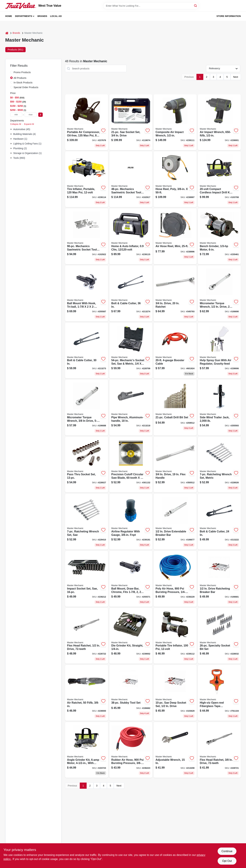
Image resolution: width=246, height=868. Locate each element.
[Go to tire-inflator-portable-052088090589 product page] (87, 179)
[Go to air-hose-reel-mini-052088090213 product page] (175, 236)
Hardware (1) (20, 139)
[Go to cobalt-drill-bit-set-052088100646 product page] (175, 408)
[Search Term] (151, 6)
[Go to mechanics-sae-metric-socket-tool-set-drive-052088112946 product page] (87, 236)
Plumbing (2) (20, 148)
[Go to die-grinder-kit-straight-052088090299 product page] (131, 636)
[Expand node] (11, 129)
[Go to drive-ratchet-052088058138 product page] (175, 293)
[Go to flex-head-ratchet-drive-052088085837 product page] (219, 750)
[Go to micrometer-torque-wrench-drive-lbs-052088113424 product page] (87, 408)
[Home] (7, 33)
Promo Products (22, 72)
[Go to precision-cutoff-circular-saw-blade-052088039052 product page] (131, 465)
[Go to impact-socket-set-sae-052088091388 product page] (87, 579)
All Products (20, 78)
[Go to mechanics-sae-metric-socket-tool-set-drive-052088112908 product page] (131, 179)
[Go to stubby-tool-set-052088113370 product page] (131, 693)
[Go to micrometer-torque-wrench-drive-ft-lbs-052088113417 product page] (219, 293)
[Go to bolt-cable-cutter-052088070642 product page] (87, 351)
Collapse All (16, 124)
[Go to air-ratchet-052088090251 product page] (87, 693)
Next (236, 77)
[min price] (16, 115)
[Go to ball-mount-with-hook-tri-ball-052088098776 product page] (87, 293)
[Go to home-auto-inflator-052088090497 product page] (131, 236)
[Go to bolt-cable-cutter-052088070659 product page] (131, 293)
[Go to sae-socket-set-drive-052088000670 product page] (131, 122)
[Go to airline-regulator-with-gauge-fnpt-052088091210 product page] (131, 522)
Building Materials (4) (25, 134)
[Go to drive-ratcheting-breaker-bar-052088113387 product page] (219, 579)
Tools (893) (19, 158)
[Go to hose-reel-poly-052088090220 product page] (175, 179)
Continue (227, 851)
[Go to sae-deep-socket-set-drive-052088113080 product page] (175, 693)
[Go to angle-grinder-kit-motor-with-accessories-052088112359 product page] (87, 750)
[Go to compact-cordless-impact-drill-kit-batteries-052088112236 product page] (219, 179)
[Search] (196, 6)
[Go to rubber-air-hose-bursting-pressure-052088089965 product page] (131, 750)
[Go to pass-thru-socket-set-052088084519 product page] (87, 465)
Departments (24, 16)
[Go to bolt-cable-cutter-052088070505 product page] (219, 522)
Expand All (29, 124)
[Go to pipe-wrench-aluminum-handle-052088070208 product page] (131, 408)
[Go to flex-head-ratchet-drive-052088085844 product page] (87, 636)
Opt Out (227, 861)
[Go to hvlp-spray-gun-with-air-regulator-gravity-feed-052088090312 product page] (219, 351)
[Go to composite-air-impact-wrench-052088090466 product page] (175, 122)
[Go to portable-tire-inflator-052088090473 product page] (175, 636)
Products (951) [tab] (16, 50)
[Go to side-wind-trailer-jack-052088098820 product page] (219, 408)
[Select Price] (40, 115)
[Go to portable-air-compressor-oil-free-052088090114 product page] (87, 122)
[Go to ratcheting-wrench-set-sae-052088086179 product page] (87, 522)
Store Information (229, 16)
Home (9, 16)
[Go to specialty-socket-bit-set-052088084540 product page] (219, 636)
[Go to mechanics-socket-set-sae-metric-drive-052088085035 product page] (131, 351)
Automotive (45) (22, 129)
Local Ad (56, 16)
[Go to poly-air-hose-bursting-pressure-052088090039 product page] (175, 579)
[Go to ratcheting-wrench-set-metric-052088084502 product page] (219, 465)
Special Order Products (26, 87)
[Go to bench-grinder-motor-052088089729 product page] (219, 236)
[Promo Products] (11, 72)
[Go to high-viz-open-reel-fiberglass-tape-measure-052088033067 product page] (219, 693)
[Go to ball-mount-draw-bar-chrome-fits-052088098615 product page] (131, 579)
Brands (42, 16)
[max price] (31, 115)
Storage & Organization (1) (28, 153)
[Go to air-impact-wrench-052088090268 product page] (219, 122)
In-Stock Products (23, 83)
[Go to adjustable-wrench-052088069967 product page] (175, 750)
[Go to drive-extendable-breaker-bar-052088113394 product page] (175, 522)
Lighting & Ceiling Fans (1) (27, 144)
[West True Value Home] (21, 6)
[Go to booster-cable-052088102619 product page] (175, 351)
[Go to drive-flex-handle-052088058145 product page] (175, 465)
